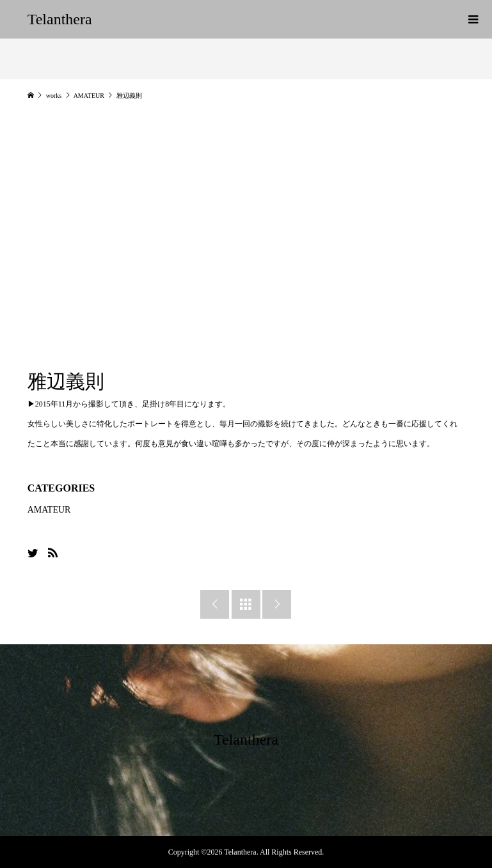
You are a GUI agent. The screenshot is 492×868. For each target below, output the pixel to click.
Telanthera (60, 19)
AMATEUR (49, 510)
